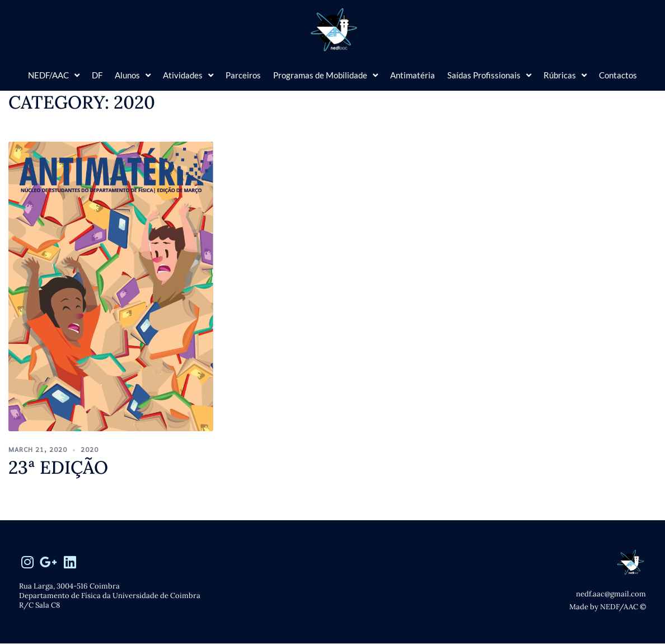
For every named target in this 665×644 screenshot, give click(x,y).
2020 (90, 449)
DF (97, 75)
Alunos (133, 75)
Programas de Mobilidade (326, 75)
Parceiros (243, 75)
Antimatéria (413, 75)
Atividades (188, 75)
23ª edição (58, 467)
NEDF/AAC (54, 75)
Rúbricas (565, 75)
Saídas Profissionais (489, 75)
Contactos (618, 75)
